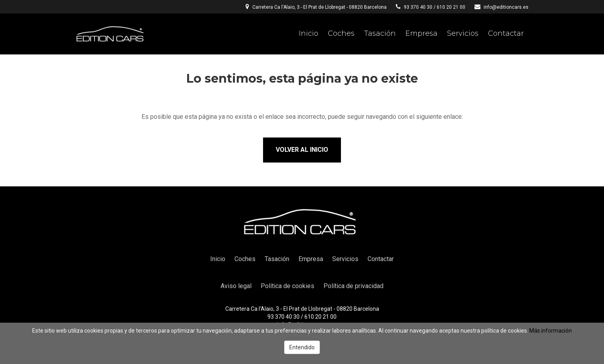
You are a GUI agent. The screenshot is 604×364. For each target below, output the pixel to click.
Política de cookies (287, 286)
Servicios (463, 33)
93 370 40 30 (418, 7)
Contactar (506, 33)
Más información (551, 331)
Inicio (309, 33)
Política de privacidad (353, 286)
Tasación (380, 33)
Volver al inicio (302, 150)
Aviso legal (236, 286)
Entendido (302, 347)
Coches (341, 33)
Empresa (421, 33)
